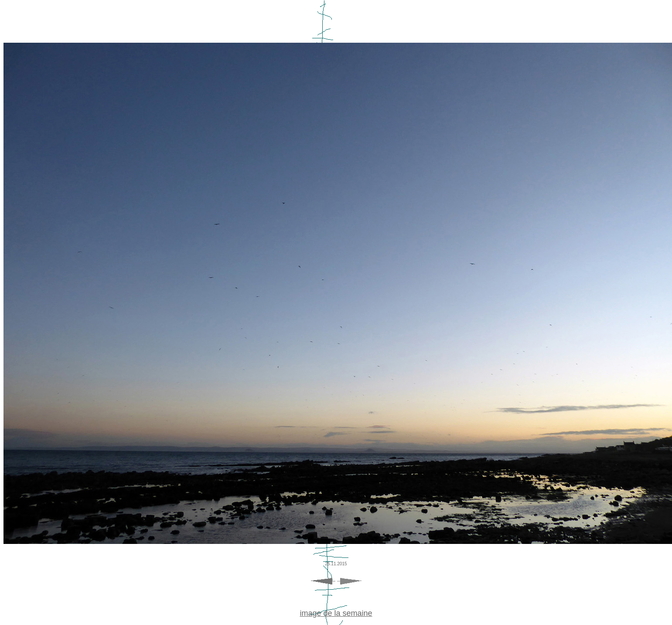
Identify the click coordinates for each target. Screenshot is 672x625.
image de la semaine (336, 613)
